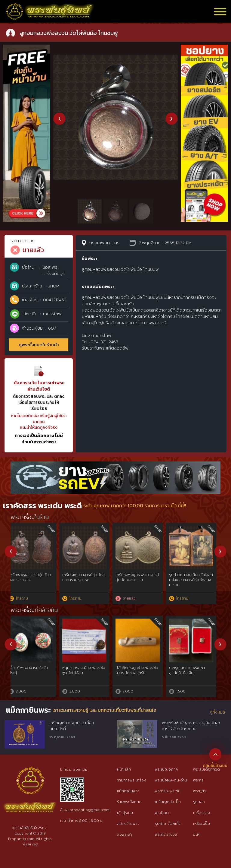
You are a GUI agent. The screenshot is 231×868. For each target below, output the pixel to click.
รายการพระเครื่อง (132, 780)
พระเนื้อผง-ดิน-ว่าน (171, 780)
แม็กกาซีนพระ (128, 791)
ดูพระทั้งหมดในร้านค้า (39, 345)
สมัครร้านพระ (128, 824)
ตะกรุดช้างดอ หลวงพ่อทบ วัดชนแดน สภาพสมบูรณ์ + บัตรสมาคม (34, 580)
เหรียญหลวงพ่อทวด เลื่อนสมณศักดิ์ (72, 726)
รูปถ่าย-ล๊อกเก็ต (168, 824)
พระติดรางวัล (166, 834)
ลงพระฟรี (125, 834)
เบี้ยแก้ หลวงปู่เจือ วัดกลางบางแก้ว (88, 670)
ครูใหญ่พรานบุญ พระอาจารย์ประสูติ (137, 670)
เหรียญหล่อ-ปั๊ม (168, 802)
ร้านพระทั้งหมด (129, 802)
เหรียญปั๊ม (202, 824)
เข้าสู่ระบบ (125, 813)
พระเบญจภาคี (166, 769)
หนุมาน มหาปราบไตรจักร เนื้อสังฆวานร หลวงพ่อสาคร (36, 670)
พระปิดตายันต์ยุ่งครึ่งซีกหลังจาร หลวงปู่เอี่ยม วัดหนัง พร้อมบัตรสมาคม (87, 580)
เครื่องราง (202, 813)
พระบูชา (199, 791)
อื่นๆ (197, 834)
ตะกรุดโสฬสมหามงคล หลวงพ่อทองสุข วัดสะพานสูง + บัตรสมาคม (196, 580)
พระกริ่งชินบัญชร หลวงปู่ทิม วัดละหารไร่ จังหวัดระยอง (191, 726)
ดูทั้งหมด (217, 712)
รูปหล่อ (199, 802)
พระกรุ (198, 780)
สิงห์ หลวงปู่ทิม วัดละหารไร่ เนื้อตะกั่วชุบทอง (195, 670)
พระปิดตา (163, 813)
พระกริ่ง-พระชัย (168, 791)
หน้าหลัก (124, 769)
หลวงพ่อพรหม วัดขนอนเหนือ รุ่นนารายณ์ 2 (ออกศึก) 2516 (140, 580)
